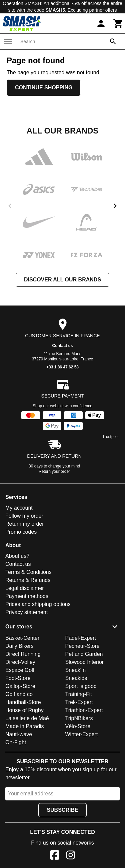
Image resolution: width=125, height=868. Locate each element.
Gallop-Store (20, 686)
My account (19, 508)
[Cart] (118, 23)
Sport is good (81, 686)
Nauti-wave (19, 734)
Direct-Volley (20, 662)
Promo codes (21, 532)
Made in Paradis (25, 726)
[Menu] (8, 42)
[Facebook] (55, 856)
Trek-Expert (79, 702)
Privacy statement (26, 612)
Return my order (25, 524)
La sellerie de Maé (27, 718)
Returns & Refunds (28, 580)
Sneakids (76, 678)
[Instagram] (71, 856)
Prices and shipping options (38, 604)
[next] (115, 206)
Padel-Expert (81, 638)
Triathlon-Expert (84, 710)
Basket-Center (22, 638)
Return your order (54, 471)
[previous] (10, 206)
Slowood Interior (85, 662)
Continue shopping (44, 88)
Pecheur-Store (82, 646)
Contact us (62, 346)
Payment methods (27, 596)
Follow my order (24, 516)
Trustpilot (110, 437)
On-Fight (16, 742)
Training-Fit (79, 694)
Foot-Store (18, 678)
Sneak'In (76, 670)
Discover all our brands (62, 280)
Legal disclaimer (25, 588)
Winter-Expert (82, 734)
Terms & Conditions (28, 572)
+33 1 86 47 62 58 (62, 367)
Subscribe (62, 810)
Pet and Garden (84, 654)
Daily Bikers (19, 646)
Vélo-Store (78, 726)
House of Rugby (24, 710)
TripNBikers (79, 718)
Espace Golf (20, 670)
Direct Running (23, 654)
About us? (17, 556)
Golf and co (19, 694)
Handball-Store (23, 702)
